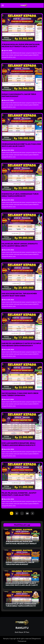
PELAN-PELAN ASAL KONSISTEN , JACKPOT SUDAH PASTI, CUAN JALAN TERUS (19, 494)
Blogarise (36, 639)
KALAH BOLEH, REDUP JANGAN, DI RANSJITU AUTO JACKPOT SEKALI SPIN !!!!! (20, 245)
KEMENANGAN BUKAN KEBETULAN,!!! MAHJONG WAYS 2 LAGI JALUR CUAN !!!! (21, 145)
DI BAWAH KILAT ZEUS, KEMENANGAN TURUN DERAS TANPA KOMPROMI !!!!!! (20, 195)
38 (27, 514)
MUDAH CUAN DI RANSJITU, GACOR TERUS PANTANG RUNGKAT (20, 563)
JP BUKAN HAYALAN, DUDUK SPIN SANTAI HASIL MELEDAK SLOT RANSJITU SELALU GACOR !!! (21, 45)
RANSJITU (22, 628)
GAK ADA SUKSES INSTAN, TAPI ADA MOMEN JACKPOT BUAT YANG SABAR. (19, 295)
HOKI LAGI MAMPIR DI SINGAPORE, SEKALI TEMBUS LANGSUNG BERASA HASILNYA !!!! (19, 444)
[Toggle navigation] (3, 5)
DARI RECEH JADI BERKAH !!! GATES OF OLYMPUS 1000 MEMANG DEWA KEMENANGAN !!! (21, 344)
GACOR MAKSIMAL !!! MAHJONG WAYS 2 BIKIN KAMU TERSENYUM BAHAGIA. (20, 394)
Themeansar (22, 641)
